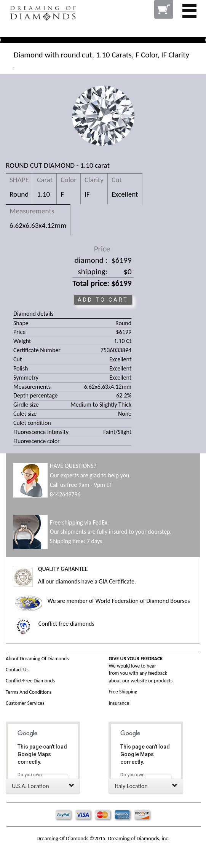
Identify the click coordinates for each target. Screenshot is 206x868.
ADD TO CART (103, 300)
